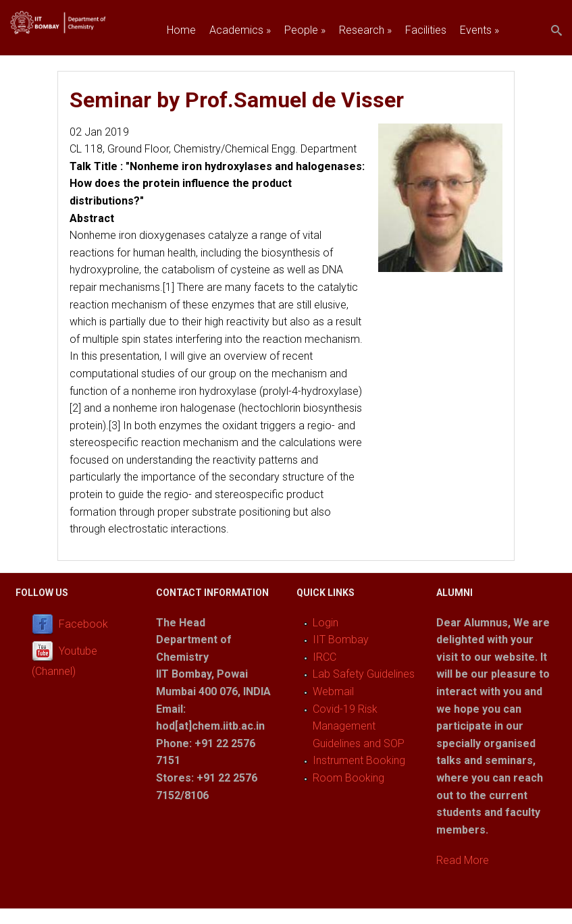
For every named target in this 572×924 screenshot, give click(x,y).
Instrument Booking (359, 760)
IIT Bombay (341, 640)
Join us (184, 61)
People (305, 30)
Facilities (426, 30)
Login (326, 623)
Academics (240, 30)
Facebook (83, 624)
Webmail (333, 691)
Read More (463, 860)
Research (365, 30)
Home (181, 30)
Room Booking (348, 778)
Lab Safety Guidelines (364, 674)
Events (479, 30)
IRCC (324, 657)
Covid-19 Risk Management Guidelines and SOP (359, 726)
